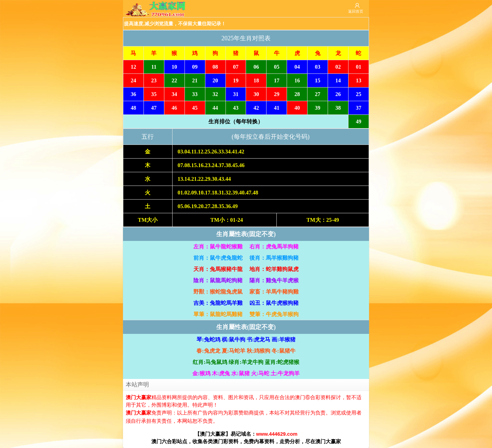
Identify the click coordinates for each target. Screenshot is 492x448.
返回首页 (356, 11)
